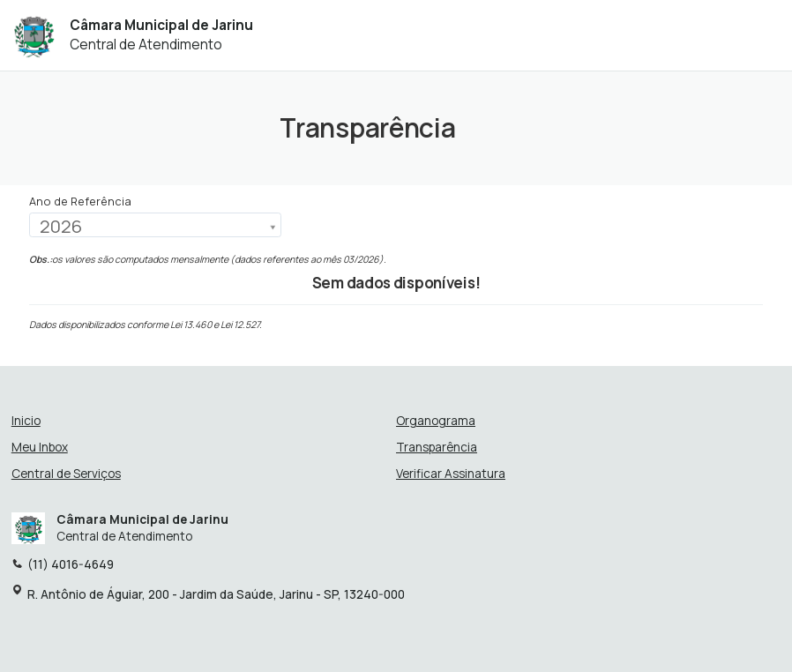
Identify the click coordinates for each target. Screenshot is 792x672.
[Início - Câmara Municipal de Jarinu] (34, 35)
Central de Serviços (66, 474)
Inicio (26, 421)
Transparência (437, 448)
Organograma (436, 421)
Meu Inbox (40, 448)
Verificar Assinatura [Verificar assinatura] (451, 474)
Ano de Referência (80, 202)
